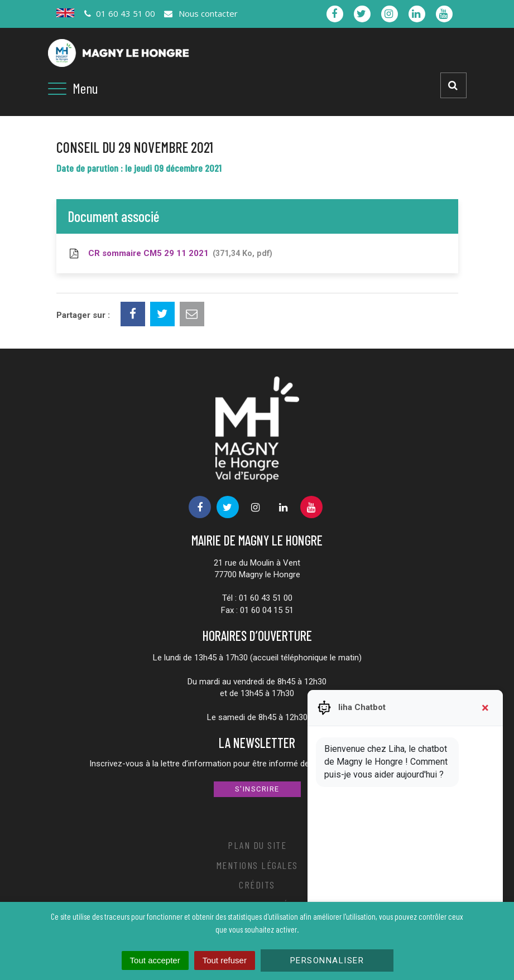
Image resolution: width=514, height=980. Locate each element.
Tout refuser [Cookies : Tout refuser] (225, 960)
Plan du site (257, 845)
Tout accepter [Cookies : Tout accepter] (155, 960)
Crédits (257, 885)
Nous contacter (200, 13)
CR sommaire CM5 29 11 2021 (170, 253)
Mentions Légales (257, 865)
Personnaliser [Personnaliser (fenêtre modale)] (327, 960)
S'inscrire (257, 789)
